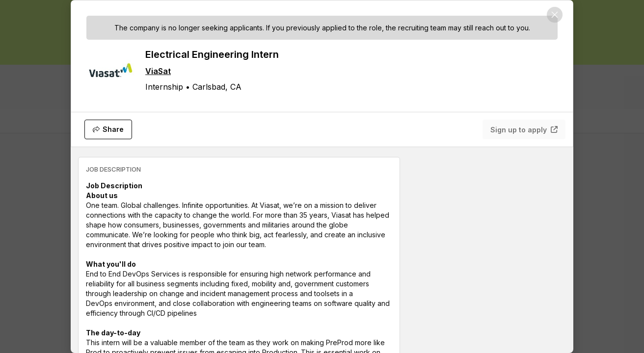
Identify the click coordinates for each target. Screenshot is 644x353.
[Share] (108, 129)
